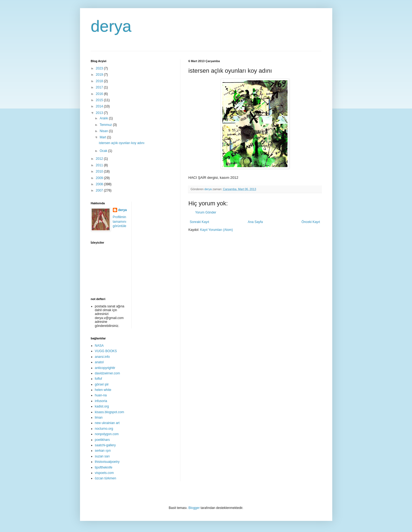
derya (111, 26)
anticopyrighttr (105, 368)
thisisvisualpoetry (107, 462)
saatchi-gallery (105, 445)
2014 (100, 106)
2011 (100, 165)
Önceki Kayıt (311, 222)
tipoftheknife (104, 467)
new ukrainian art (107, 423)
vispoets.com (104, 473)
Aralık (104, 118)
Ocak (104, 151)
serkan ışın (103, 451)
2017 (100, 87)
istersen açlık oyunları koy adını (122, 143)
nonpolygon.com (107, 434)
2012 (100, 159)
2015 (100, 100)
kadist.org (102, 406)
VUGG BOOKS (106, 351)
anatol (99, 362)
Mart (103, 137)
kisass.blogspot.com (110, 412)
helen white (103, 390)
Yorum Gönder (206, 212)
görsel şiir (102, 384)
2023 (100, 68)
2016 (100, 94)
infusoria (101, 401)
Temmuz (106, 125)
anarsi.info (102, 357)
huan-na (101, 395)
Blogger (194, 508)
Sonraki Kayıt (199, 222)
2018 (100, 81)
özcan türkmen (106, 478)
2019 (100, 75)
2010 (100, 171)
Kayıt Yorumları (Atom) (217, 230)
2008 (100, 184)
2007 (100, 190)
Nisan (104, 131)
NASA (99, 346)
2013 (100, 113)
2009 (100, 178)
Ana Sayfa (255, 222)
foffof (98, 379)
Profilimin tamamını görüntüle (120, 222)
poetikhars (102, 440)
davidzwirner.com (108, 373)
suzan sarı (102, 456)
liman (99, 418)
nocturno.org (104, 429)
